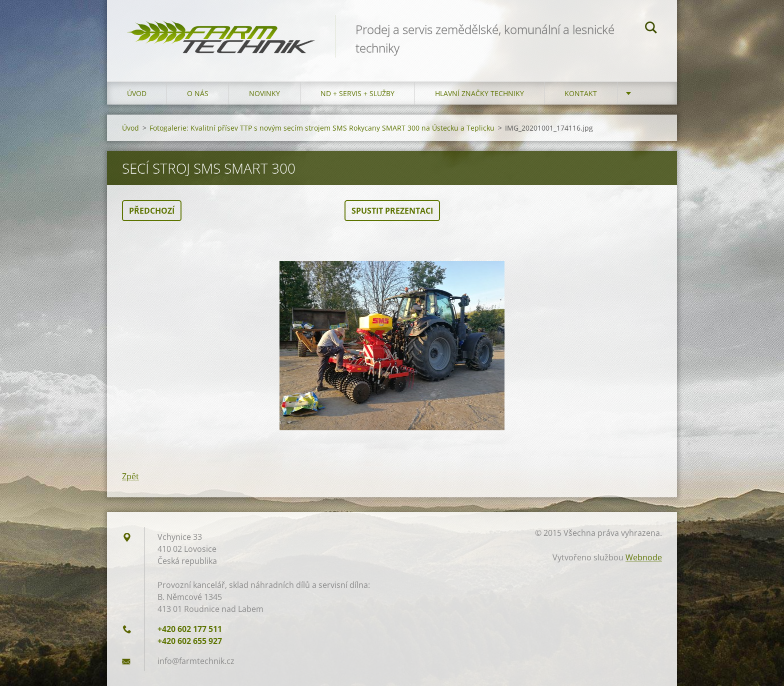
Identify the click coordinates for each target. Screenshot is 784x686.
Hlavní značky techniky (479, 93)
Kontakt (581, 93)
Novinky (264, 93)
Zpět (130, 476)
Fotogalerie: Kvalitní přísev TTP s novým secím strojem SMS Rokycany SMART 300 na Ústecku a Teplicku (322, 128)
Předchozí (152, 211)
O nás (198, 93)
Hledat (651, 29)
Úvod (137, 93)
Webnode (644, 557)
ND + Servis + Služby (357, 93)
